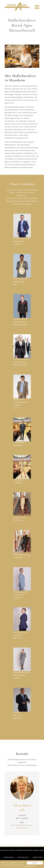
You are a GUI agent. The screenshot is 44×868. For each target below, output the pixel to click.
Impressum (9, 857)
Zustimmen (35, 863)
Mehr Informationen (29, 866)
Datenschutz (23, 857)
